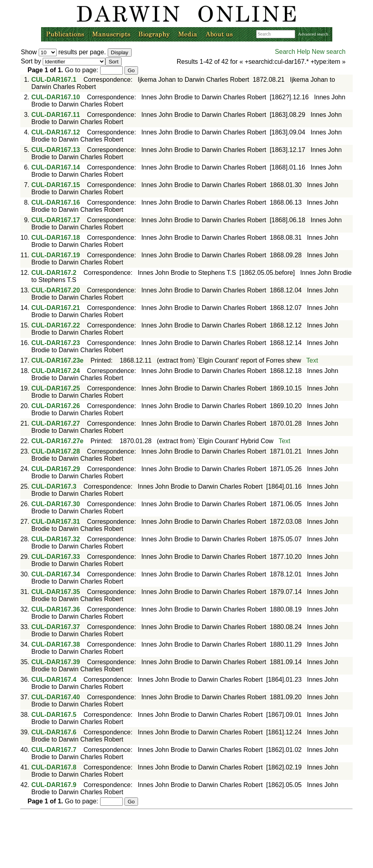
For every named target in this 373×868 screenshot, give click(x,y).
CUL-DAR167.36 (56, 609)
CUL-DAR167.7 (54, 750)
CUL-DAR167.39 (56, 662)
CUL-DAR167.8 (54, 767)
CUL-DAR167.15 (56, 185)
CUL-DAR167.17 (56, 220)
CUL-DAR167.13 (56, 150)
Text (312, 360)
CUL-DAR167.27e (58, 441)
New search (329, 52)
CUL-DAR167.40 (56, 697)
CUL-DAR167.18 (56, 238)
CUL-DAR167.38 (56, 644)
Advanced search (313, 34)
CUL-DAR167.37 (56, 627)
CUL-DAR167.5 (54, 715)
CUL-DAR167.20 (56, 290)
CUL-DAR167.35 (56, 592)
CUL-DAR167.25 (56, 388)
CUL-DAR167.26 (56, 406)
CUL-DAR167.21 (56, 308)
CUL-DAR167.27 (56, 423)
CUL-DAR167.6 (54, 732)
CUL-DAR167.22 (56, 325)
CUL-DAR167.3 (54, 486)
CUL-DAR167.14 (56, 167)
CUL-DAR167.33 (56, 557)
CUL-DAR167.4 (54, 680)
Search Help (292, 52)
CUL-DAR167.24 (56, 371)
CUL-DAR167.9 (54, 785)
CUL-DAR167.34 (56, 574)
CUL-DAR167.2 (54, 273)
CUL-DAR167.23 (56, 343)
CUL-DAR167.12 (56, 132)
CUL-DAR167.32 (56, 539)
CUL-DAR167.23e (58, 360)
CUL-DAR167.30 (56, 504)
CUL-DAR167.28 (56, 451)
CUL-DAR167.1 (54, 80)
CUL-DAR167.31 (56, 522)
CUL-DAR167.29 (56, 469)
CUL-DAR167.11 (56, 115)
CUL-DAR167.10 (56, 97)
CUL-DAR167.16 (56, 202)
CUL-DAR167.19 (56, 255)
